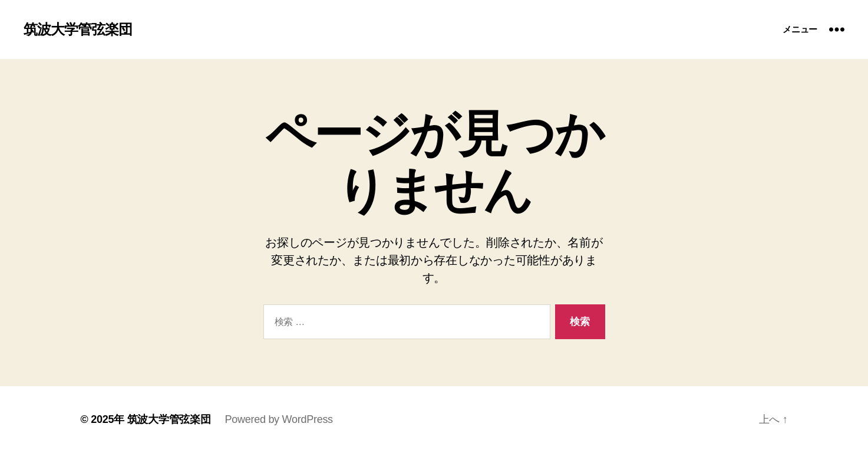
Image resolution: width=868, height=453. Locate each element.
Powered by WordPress (279, 419)
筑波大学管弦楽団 (78, 29)
